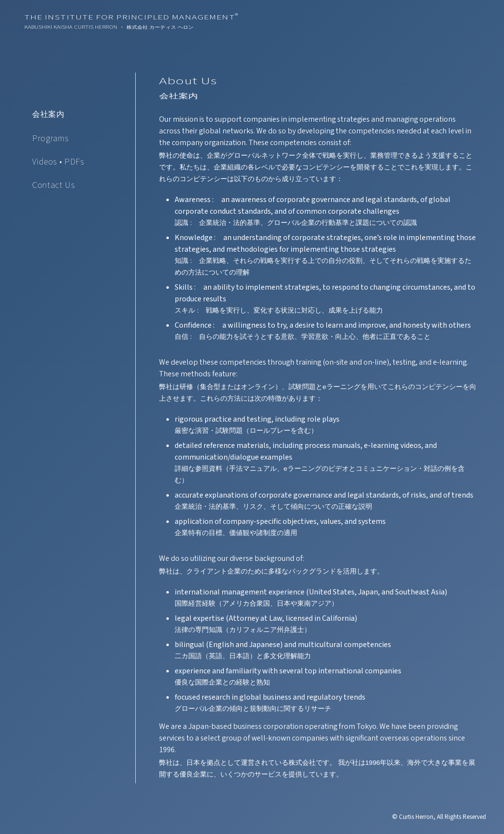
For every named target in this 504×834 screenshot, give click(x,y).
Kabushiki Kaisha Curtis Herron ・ (109, 27)
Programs (50, 139)
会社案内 (48, 114)
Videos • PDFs (58, 162)
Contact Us (54, 185)
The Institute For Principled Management (131, 18)
